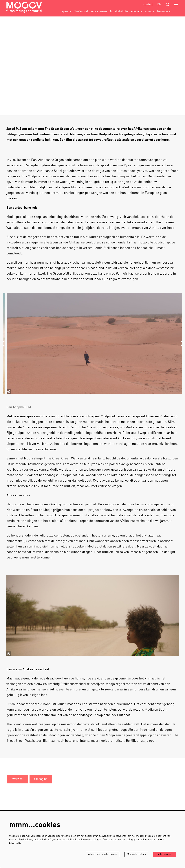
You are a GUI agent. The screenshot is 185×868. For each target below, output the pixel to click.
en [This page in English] (159, 5)
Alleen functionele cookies (101, 854)
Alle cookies (164, 854)
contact (148, 5)
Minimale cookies (136, 854)
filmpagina (41, 779)
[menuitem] (66, 12)
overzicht (18, 779)
